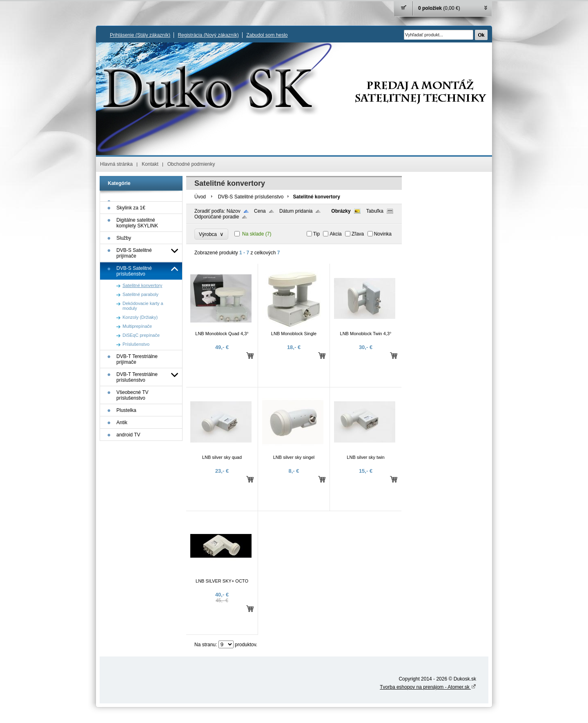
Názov (234, 211)
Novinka (383, 234)
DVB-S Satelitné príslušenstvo (251, 197)
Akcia (335, 234)
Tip (316, 234)
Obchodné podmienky (191, 164)
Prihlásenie (140, 35)
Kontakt (150, 164)
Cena (260, 211)
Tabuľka (375, 211)
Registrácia (208, 35)
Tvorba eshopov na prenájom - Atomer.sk (428, 687)
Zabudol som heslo (267, 35)
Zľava (358, 234)
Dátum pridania (296, 211)
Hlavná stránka (116, 164)
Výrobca (211, 234)
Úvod (200, 197)
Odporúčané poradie (217, 217)
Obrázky (341, 211)
